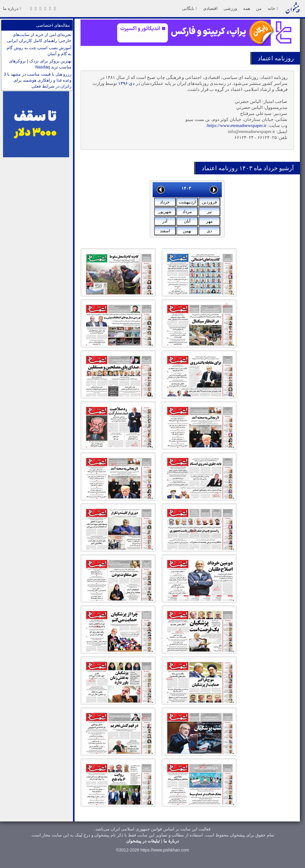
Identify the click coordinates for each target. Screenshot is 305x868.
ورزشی (230, 8)
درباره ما (12, 8)
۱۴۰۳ (186, 188)
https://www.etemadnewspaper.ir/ (236, 125)
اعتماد (265, 58)
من (259, 8)
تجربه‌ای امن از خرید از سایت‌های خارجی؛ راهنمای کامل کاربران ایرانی (39, 38)
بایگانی (189, 8)
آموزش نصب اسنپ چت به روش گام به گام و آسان (39, 51)
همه (247, 8)
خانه (273, 8)
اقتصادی (210, 8)
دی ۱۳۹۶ (126, 83)
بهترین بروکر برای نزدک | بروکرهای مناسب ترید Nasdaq (40, 64)
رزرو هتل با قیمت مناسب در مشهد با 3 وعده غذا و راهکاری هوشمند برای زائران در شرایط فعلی (38, 80)
